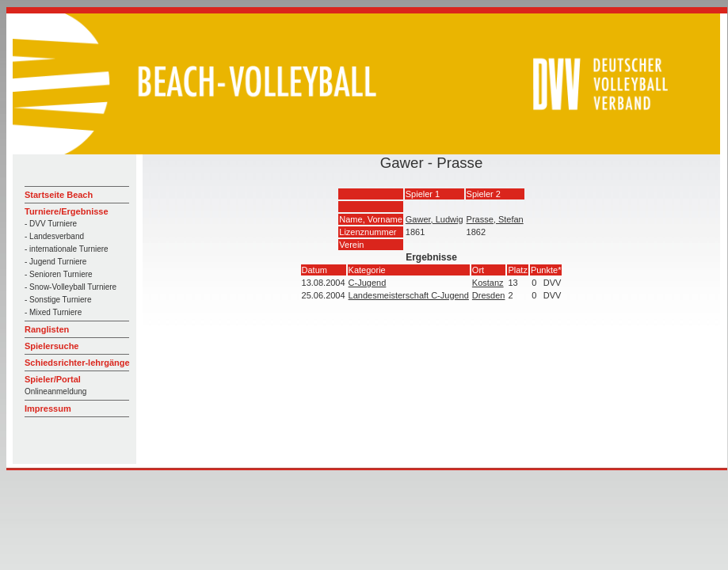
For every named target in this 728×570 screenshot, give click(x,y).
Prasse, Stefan (495, 219)
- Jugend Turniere (55, 262)
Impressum (48, 408)
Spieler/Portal (53, 379)
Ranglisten (47, 329)
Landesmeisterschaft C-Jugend (409, 295)
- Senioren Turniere (59, 274)
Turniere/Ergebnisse (67, 211)
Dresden (489, 295)
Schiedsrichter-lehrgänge (77, 363)
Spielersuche (51, 346)
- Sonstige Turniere (58, 300)
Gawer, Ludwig (435, 219)
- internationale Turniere (67, 249)
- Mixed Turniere (53, 312)
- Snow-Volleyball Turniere (71, 287)
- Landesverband (54, 236)
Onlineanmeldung (55, 391)
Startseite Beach (59, 195)
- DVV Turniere (51, 224)
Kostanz (488, 283)
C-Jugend (368, 283)
